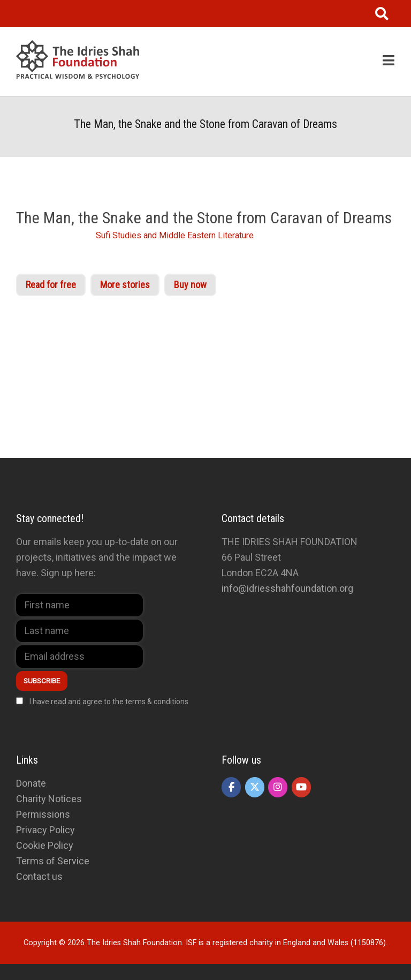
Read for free (51, 285)
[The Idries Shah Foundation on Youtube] (301, 787)
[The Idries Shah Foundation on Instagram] (278, 787)
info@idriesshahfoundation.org (287, 588)
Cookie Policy (45, 845)
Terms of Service (53, 861)
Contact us (39, 876)
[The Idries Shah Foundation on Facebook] (231, 787)
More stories (125, 285)
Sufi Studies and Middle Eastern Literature (175, 235)
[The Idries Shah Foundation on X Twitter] (255, 787)
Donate (31, 783)
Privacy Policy (45, 830)
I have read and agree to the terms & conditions (109, 702)
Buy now (190, 285)
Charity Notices (49, 799)
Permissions (43, 814)
